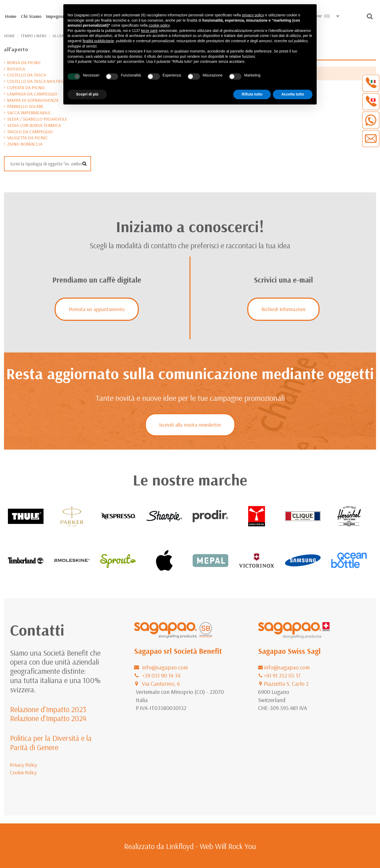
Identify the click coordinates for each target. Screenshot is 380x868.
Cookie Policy (23, 772)
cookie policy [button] (159, 25)
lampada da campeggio (32, 94)
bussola (16, 69)
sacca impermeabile (29, 113)
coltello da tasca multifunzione (43, 81)
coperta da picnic (26, 87)
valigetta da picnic (28, 138)
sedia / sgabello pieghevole (37, 119)
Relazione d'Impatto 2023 (48, 709)
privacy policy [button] (253, 15)
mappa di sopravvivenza (33, 100)
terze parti (149, 31)
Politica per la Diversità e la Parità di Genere (51, 743)
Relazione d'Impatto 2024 (48, 718)
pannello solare (25, 106)
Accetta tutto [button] (293, 94)
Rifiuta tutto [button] (252, 94)
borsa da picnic (24, 62)
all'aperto (16, 49)
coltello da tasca (27, 75)
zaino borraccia (25, 144)
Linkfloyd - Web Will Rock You (211, 846)
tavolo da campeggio (30, 132)
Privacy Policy (24, 765)
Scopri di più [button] (87, 94)
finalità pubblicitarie (98, 41)
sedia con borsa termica (34, 125)
